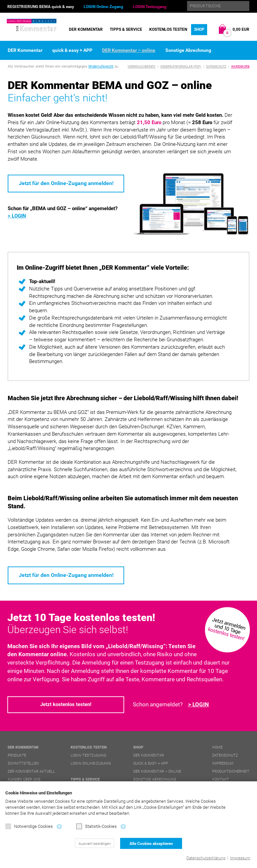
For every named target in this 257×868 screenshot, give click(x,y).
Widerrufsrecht (101, 66)
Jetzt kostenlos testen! (66, 704)
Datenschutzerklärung (206, 858)
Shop (199, 29)
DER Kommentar (86, 29)
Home (217, 747)
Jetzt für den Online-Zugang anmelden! (66, 183)
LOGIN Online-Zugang (103, 7)
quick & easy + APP (72, 50)
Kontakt (221, 779)
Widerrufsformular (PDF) (181, 67)
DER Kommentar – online (129, 50)
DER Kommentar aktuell (31, 771)
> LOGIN (17, 216)
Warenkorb (240, 67)
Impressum (240, 858)
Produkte (17, 755)
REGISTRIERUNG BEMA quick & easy (41, 7)
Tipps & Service (126, 29)
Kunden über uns (24, 779)
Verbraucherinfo (141, 67)
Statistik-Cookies (97, 826)
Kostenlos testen (168, 29)
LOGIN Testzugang (150, 7)
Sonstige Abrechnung (188, 50)
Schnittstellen (23, 763)
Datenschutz (216, 67)
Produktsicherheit (231, 771)
